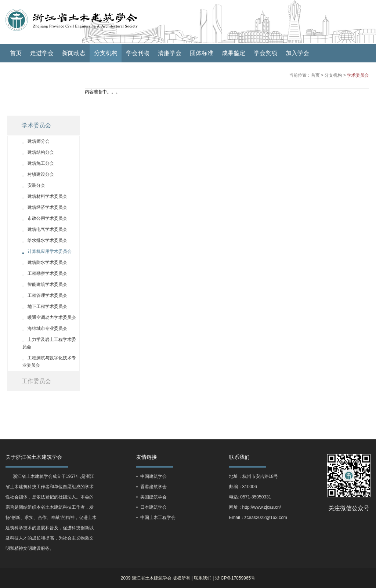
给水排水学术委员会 (42, 240)
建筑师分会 (33, 141)
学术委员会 (354, 75)
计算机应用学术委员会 (44, 251)
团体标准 (202, 53)
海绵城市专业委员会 (42, 329)
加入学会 (297, 53)
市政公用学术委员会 (42, 218)
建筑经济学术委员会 (42, 207)
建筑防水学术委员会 (42, 262)
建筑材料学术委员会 (42, 196)
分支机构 (106, 53)
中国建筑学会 (153, 476)
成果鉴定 (234, 53)
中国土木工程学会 (158, 518)
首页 (16, 53)
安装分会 (31, 185)
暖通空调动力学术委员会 (47, 317)
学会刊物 (138, 53)
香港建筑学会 (153, 487)
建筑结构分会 (36, 152)
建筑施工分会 (36, 163)
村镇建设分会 (36, 174)
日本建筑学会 (153, 507)
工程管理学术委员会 (42, 295)
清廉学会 (170, 53)
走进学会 (42, 53)
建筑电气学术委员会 (42, 229)
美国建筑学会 (153, 497)
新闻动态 (74, 53)
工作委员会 (31, 381)
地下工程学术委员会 (42, 306)
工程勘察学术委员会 (42, 273)
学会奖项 (265, 53)
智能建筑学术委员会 (42, 284)
